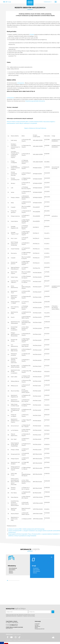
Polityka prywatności (40, 629)
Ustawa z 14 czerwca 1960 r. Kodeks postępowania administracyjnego (26, 529)
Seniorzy (11, 571)
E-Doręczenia (10, 98)
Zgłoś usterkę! (36, 570)
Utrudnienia (36, 568)
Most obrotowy (37, 571)
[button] (7, 580)
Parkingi (35, 573)
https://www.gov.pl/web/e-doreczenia (35, 101)
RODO (36, 628)
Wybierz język (47, 2)
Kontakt (37, 625)
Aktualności (37, 626)
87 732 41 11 (10, 628)
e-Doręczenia (20, 83)
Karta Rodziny (12, 570)
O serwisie (37, 624)
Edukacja (11, 573)
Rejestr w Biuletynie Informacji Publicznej (35, 128)
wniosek (32, 35)
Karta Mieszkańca (13, 568)
